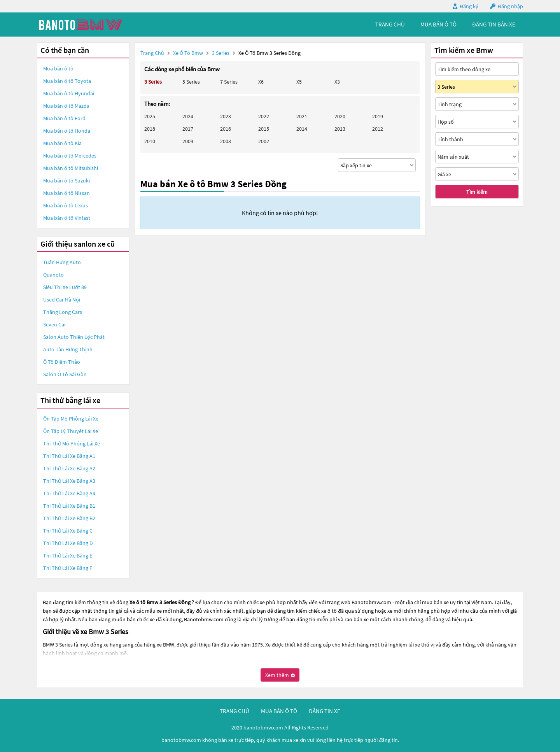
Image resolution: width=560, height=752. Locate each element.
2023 (226, 116)
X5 (299, 82)
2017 (188, 129)
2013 (340, 129)
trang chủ (390, 24)
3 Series (221, 53)
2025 (150, 116)
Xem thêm (280, 675)
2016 (226, 129)
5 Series (191, 82)
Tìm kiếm (477, 192)
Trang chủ (152, 53)
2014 (302, 129)
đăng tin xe (325, 711)
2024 (188, 116)
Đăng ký (469, 6)
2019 (378, 116)
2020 (340, 116)
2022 (264, 116)
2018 (150, 129)
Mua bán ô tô (58, 68)
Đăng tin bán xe (494, 24)
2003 (226, 141)
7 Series (229, 82)
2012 (378, 129)
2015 (264, 129)
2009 (188, 141)
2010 (150, 141)
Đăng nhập (510, 6)
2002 (264, 141)
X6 (261, 82)
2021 (302, 116)
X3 (337, 82)
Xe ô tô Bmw (188, 53)
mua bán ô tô (438, 24)
